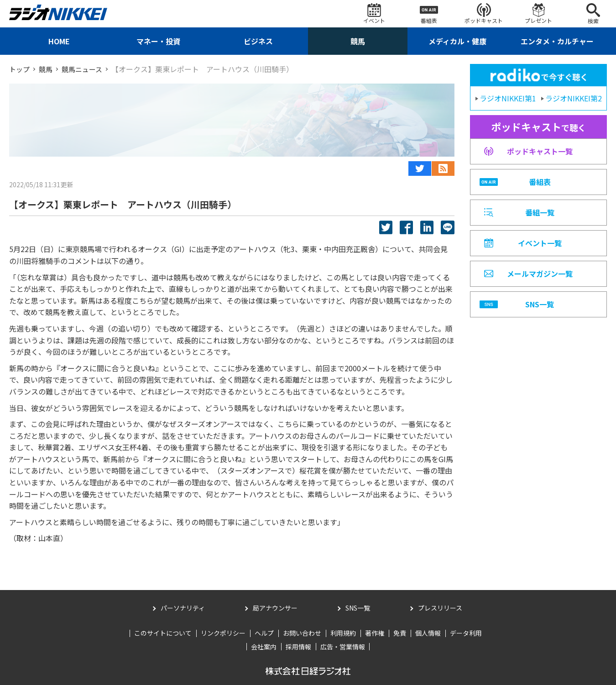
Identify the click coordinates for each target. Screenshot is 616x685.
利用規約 (343, 633)
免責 (400, 633)
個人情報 (428, 633)
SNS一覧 (358, 608)
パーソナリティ (183, 608)
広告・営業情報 (343, 646)
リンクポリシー (223, 633)
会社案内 (264, 646)
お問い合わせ (302, 633)
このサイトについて (163, 633)
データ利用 (466, 633)
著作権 (375, 633)
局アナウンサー (275, 608)
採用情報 (298, 646)
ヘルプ (264, 633)
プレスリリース (440, 608)
